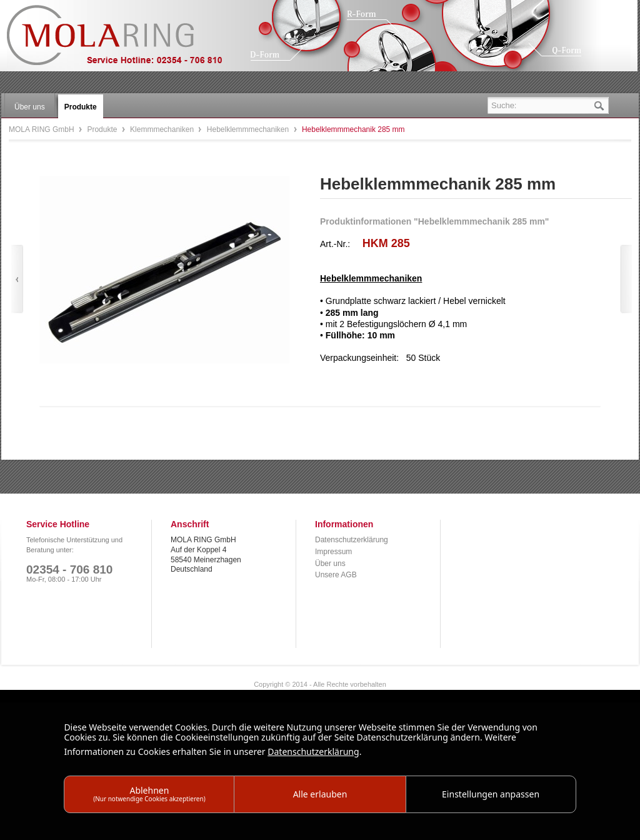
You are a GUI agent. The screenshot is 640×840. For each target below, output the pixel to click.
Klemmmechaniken (163, 129)
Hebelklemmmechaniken (249, 129)
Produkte (103, 129)
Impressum (333, 552)
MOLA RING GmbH (124, 41)
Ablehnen (149, 793)
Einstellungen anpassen (491, 794)
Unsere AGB (336, 575)
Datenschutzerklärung (352, 540)
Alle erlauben (320, 794)
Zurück (17, 279)
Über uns (330, 564)
